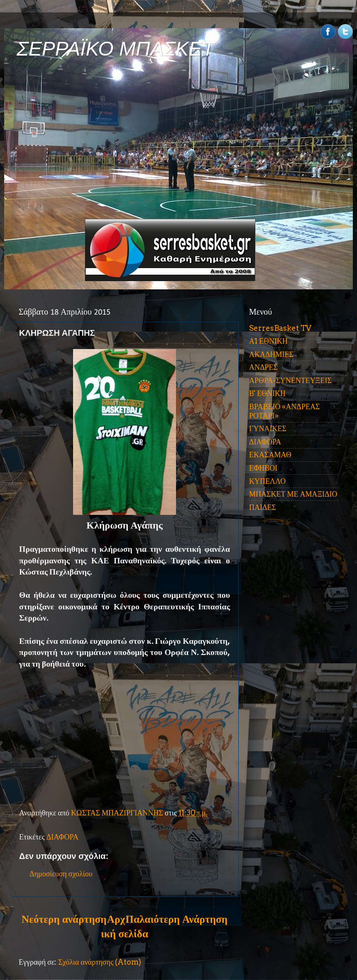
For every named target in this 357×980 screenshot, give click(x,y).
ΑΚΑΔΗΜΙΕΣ (271, 354)
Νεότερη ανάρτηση (64, 919)
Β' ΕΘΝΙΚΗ (267, 393)
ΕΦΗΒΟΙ (263, 468)
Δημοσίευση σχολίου (61, 874)
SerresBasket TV (280, 328)
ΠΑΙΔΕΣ (263, 507)
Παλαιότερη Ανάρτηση (176, 919)
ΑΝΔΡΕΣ (263, 367)
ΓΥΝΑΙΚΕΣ (268, 428)
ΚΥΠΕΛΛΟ (267, 481)
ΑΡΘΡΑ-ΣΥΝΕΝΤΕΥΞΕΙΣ (290, 380)
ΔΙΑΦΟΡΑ (62, 837)
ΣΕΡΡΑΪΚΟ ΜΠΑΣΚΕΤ (115, 49)
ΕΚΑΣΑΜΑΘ (270, 455)
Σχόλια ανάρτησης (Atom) (100, 962)
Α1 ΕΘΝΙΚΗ (268, 341)
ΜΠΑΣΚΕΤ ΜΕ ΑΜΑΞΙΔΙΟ (293, 494)
